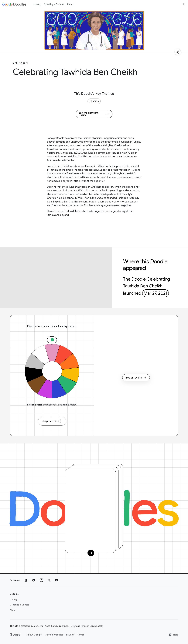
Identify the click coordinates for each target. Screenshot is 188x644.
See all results (136, 378)
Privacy (70, 635)
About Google (34, 635)
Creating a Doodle (54, 4)
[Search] (184, 4)
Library (37, 4)
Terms (80, 635)
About (70, 4)
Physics (94, 101)
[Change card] (91, 553)
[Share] (178, 52)
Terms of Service (89, 626)
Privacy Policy (69, 626)
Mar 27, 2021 (156, 293)
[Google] (15, 635)
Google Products (54, 635)
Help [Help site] (173, 635)
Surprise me (52, 421)
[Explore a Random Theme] (94, 114)
